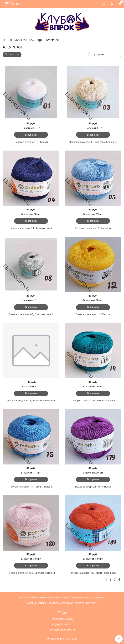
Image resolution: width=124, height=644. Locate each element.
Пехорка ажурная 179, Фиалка (93, 487)
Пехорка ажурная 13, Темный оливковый (31, 401)
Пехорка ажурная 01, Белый (31, 142)
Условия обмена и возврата (43, 603)
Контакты (92, 603)
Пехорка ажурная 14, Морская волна (93, 401)
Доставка (67, 603)
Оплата (80, 603)
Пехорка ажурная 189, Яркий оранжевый (93, 573)
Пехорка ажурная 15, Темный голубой (31, 487)
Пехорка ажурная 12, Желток (93, 315)
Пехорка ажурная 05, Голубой (93, 228)
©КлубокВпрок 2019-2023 (62, 639)
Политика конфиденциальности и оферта (43, 597)
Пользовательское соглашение (88, 597)
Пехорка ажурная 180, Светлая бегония (31, 573)
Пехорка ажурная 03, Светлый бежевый (93, 142)
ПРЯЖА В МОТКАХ (22, 40)
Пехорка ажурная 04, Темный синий (31, 228)
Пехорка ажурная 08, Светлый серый (31, 315)
